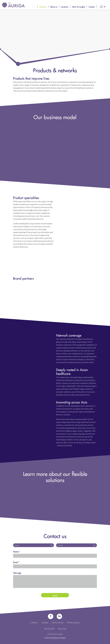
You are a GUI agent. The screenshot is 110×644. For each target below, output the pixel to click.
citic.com (62, 629)
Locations (65, 6)
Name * (17, 551)
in (59, 616)
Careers (92, 6)
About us (54, 6)
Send (55, 595)
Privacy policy (73, 622)
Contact (45, 622)
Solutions (43, 6)
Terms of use (58, 622)
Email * (16, 562)
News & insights (78, 6)
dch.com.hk (49, 629)
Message (17, 573)
